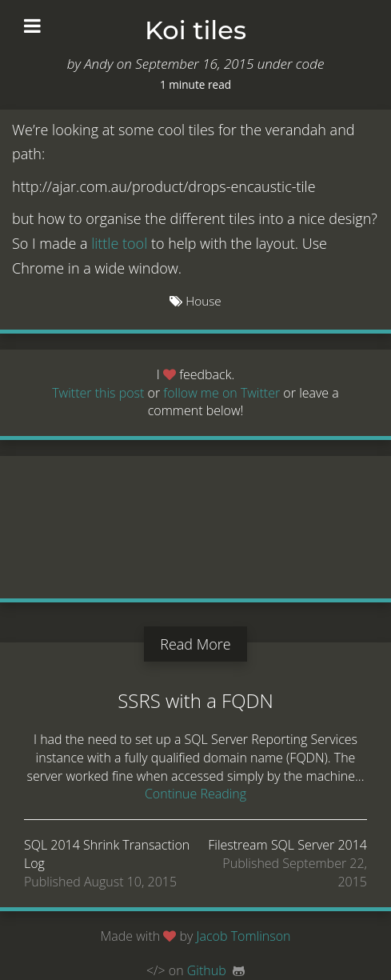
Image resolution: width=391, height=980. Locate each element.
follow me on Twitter (223, 393)
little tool (119, 243)
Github (207, 970)
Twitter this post (98, 393)
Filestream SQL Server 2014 (287, 845)
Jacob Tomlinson (244, 936)
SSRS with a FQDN (195, 700)
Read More (195, 644)
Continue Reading (195, 794)
